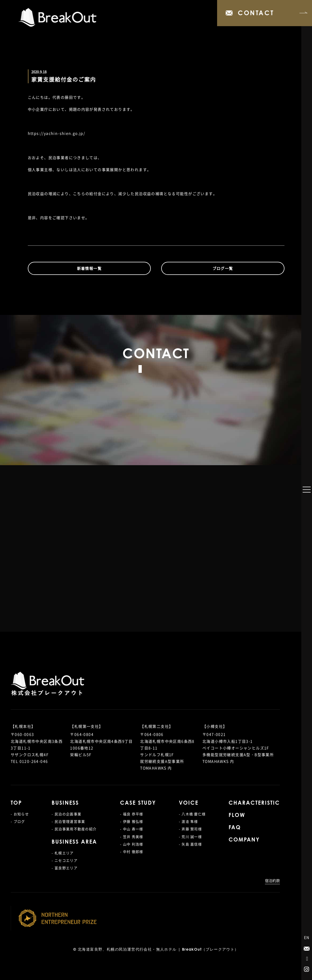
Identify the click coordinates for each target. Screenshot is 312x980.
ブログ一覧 (223, 268)
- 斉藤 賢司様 (190, 829)
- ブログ (18, 821)
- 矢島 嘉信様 (190, 844)
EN (307, 937)
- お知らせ (20, 814)
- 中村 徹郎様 (132, 851)
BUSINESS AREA (74, 842)
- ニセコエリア (64, 860)
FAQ (235, 828)
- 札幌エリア (63, 853)
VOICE (189, 803)
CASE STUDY (138, 803)
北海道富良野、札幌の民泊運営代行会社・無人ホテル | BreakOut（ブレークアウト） (158, 950)
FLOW (237, 816)
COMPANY (244, 840)
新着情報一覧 (89, 268)
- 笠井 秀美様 (132, 837)
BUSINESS (65, 803)
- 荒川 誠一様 (190, 837)
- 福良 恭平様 (132, 814)
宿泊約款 (272, 880)
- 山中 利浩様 (132, 844)
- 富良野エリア (64, 868)
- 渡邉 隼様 (188, 821)
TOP (16, 803)
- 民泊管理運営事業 (68, 821)
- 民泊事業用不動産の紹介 (74, 829)
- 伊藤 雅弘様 (132, 821)
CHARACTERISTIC (254, 803)
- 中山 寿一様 (132, 829)
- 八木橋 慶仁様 (192, 814)
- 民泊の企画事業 (66, 814)
